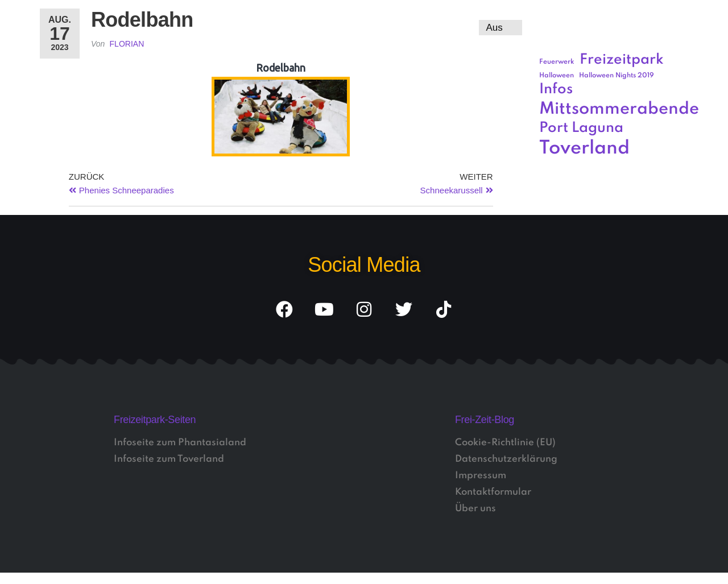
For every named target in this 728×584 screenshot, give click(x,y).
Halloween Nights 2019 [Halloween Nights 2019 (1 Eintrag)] (617, 76)
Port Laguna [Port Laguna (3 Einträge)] (581, 128)
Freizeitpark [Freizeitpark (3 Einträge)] (622, 60)
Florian (127, 44)
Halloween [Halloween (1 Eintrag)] (557, 76)
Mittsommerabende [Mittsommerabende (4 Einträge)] (619, 109)
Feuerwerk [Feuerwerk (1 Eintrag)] (557, 62)
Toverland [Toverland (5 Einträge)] (584, 149)
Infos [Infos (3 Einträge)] (556, 90)
